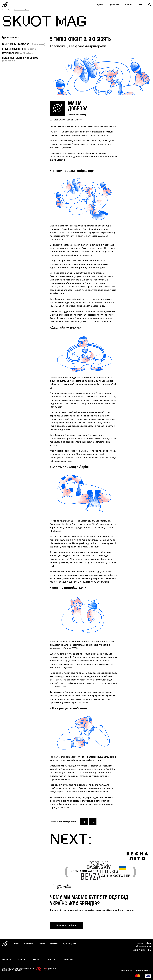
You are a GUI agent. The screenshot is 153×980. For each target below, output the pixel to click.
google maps (68, 959)
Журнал (129, 5)
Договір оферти (126, 970)
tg (93, 822)
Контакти (54, 944)
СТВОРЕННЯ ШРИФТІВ (13, 49)
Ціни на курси (70, 944)
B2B (140, 5)
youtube (22, 959)
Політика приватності (143, 970)
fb (84, 822)
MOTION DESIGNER (11, 53)
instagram (7, 959)
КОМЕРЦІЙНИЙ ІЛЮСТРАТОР (16, 44)
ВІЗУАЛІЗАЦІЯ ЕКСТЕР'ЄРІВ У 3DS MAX (20, 58)
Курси (100, 5)
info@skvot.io (143, 946)
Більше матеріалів (66, 925)
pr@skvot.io (144, 943)
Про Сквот (114, 5)
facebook (51, 959)
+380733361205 (142, 950)
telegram (36, 959)
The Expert (55, 531)
